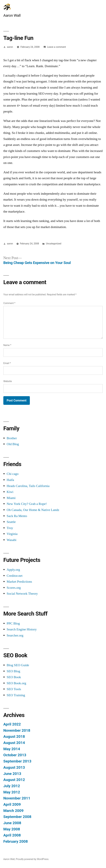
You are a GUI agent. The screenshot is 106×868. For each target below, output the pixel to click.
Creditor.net (15, 576)
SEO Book (14, 677)
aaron (10, 47)
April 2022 (12, 724)
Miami (11, 498)
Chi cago (13, 474)
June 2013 (12, 774)
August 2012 (14, 780)
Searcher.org (15, 635)
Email (7, 363)
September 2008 (17, 817)
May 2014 (12, 749)
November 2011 (17, 798)
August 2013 (14, 767)
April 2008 (12, 835)
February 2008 (16, 841)
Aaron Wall (12, 15)
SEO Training (16, 695)
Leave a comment (56, 47)
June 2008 (12, 823)
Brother (12, 438)
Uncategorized (54, 244)
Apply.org (13, 570)
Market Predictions (19, 582)
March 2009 (13, 811)
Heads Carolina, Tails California (28, 486)
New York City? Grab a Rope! (27, 504)
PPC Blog (13, 623)
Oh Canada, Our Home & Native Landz (33, 510)
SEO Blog (13, 671)
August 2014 (14, 743)
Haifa (10, 480)
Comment (9, 303)
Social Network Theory (22, 594)
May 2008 (12, 829)
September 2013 (17, 761)
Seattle (11, 522)
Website (8, 381)
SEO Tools (14, 689)
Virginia (12, 534)
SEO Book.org (16, 683)
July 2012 (12, 786)
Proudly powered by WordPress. (32, 859)
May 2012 (12, 792)
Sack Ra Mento (17, 516)
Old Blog (13, 444)
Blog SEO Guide (18, 665)
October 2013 (15, 755)
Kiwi (10, 492)
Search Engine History (22, 629)
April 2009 (12, 804)
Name (7, 345)
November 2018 (17, 730)
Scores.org (14, 588)
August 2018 (14, 736)
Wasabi (12, 540)
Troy (10, 528)
